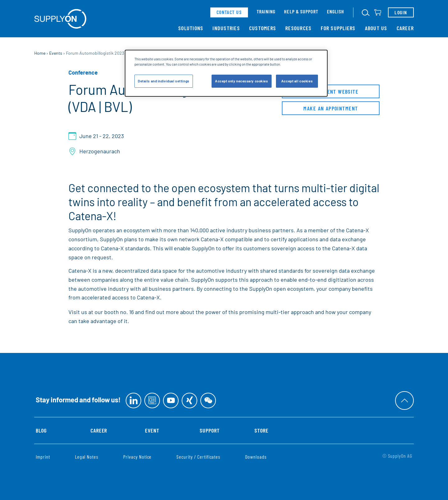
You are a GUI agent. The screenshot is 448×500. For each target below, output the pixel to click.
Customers (263, 28)
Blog (41, 430)
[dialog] (226, 73)
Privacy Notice (137, 457)
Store (261, 430)
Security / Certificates (198, 457)
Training (266, 11)
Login (401, 12)
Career (405, 28)
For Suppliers (338, 28)
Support (210, 430)
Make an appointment (331, 110)
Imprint (43, 457)
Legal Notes (87, 457)
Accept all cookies (297, 81)
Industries (226, 28)
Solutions (191, 28)
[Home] (60, 19)
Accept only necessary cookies (242, 81)
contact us (229, 12)
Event (152, 430)
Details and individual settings (164, 81)
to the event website (331, 93)
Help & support (301, 11)
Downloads (256, 457)
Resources (298, 28)
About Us (376, 28)
